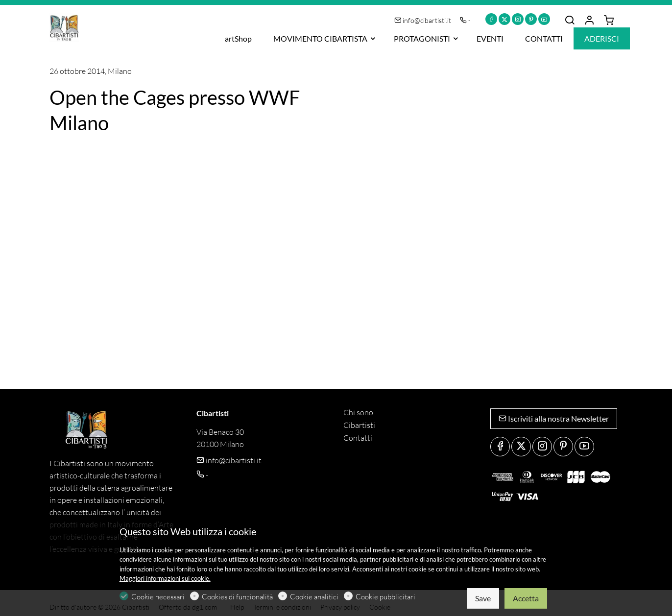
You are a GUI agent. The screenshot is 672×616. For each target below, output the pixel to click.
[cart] (609, 21)
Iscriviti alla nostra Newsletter (554, 418)
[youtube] (544, 19)
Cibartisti (359, 425)
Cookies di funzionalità (237, 597)
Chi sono (358, 412)
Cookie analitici (314, 597)
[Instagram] (518, 19)
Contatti (358, 438)
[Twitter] (504, 19)
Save (483, 598)
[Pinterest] (531, 19)
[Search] (570, 21)
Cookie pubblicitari (385, 597)
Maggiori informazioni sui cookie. (165, 578)
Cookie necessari (158, 597)
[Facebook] (491, 19)
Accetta (526, 598)
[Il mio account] (589, 21)
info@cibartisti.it (423, 20)
